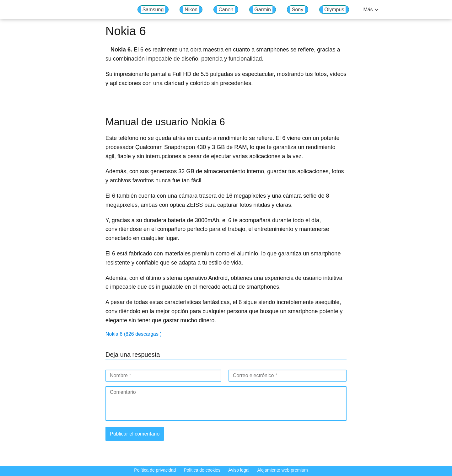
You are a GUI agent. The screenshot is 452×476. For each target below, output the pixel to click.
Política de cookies (202, 470)
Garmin (262, 10)
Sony (298, 10)
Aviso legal (239, 470)
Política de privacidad (155, 470)
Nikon (191, 10)
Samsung (153, 10)
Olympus (334, 10)
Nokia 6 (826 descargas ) (134, 334)
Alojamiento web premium (283, 470)
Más (368, 10)
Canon (226, 10)
